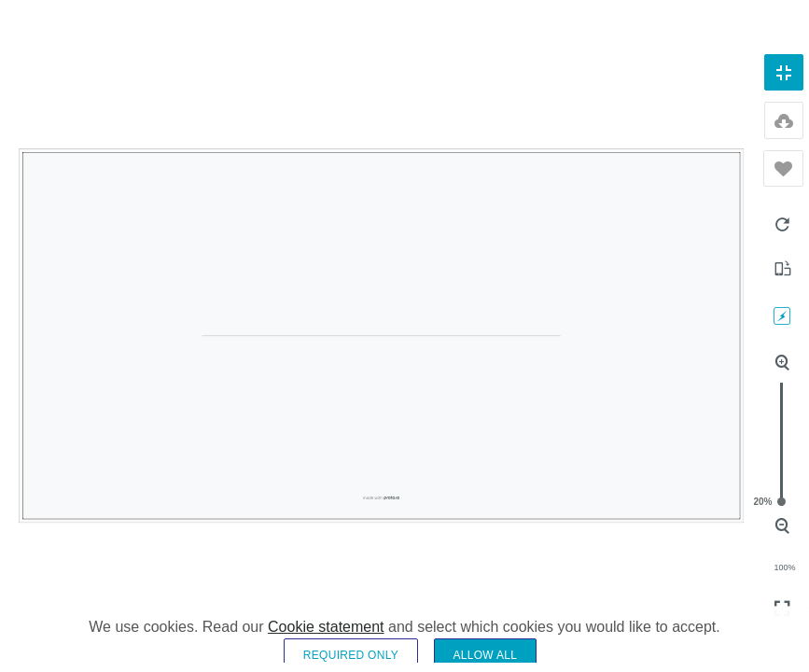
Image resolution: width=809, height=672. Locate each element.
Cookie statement (326, 642)
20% (781, 502)
